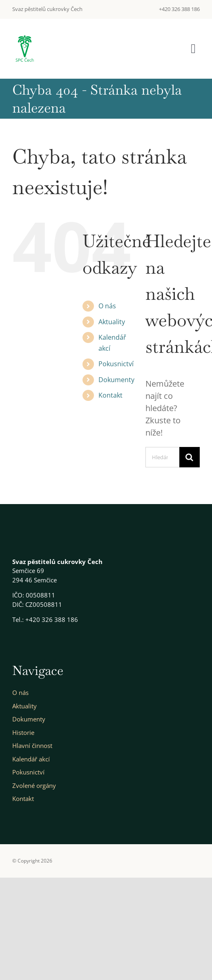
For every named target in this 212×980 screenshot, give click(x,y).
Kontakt (110, 395)
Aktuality (112, 322)
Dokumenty (116, 380)
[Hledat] (190, 457)
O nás (107, 306)
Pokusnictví (116, 364)
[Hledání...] (162, 457)
